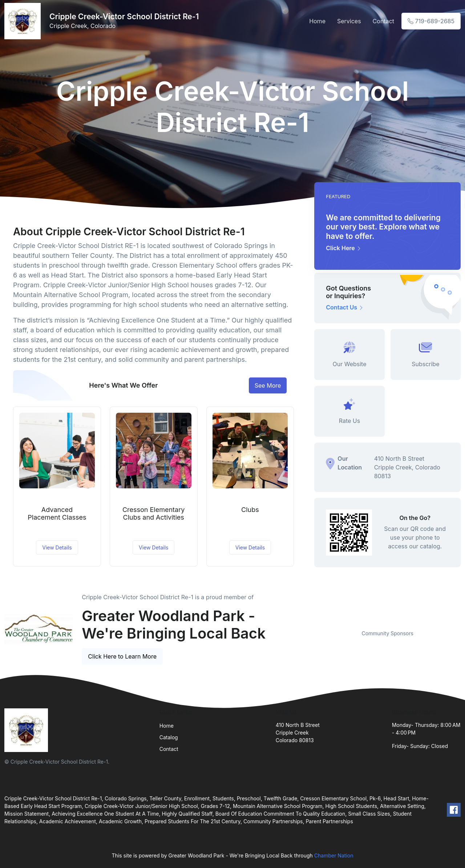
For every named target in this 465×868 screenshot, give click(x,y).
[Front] (24, 21)
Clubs (250, 510)
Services (349, 21)
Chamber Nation (334, 855)
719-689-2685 (431, 21)
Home (317, 21)
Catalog (169, 737)
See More (268, 385)
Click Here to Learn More (122, 656)
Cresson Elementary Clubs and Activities (153, 514)
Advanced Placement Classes (57, 514)
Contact (383, 21)
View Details (57, 547)
